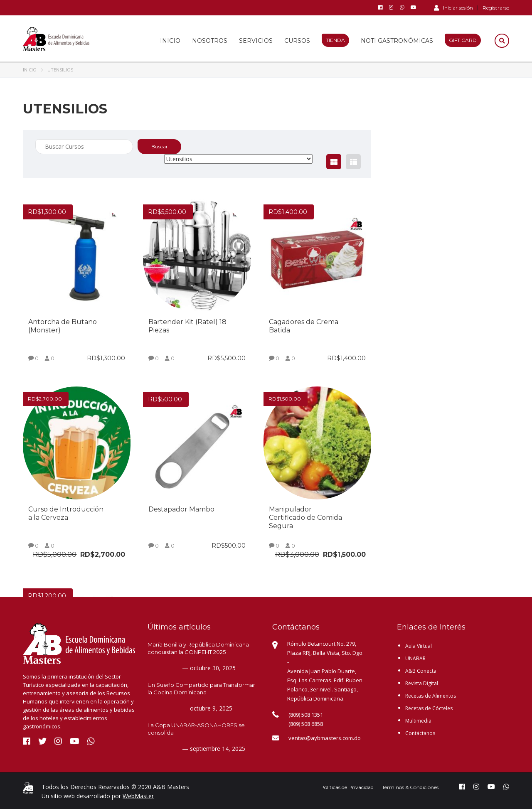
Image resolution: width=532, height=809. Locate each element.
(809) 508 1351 (306, 715)
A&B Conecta (421, 671)
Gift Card (463, 40)
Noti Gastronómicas (397, 41)
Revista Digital (422, 683)
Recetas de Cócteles (429, 708)
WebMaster (138, 796)
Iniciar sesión (453, 7)
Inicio (170, 41)
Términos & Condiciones (410, 787)
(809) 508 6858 (306, 724)
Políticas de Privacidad (347, 787)
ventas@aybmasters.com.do (325, 738)
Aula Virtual (419, 646)
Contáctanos (420, 733)
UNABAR (415, 658)
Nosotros (210, 41)
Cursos (297, 41)
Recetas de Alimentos (431, 696)
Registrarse (496, 8)
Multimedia (418, 721)
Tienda (335, 40)
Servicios (256, 41)
